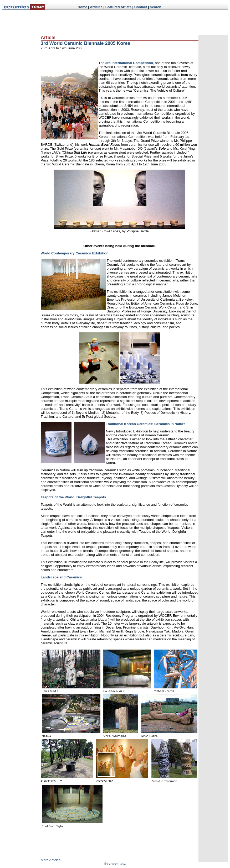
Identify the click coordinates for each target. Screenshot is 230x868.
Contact (141, 7)
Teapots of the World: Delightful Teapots (73, 497)
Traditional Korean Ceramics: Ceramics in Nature (146, 424)
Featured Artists (118, 7)
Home (83, 7)
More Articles (51, 860)
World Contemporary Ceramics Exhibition (75, 253)
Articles (96, 7)
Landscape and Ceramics (61, 577)
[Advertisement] (131, 22)
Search (155, 7)
